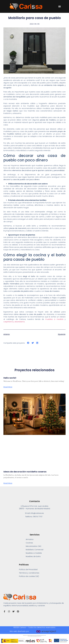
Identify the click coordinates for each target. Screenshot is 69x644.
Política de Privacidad (28, 569)
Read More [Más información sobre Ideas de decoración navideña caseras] (8, 483)
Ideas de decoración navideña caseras (25, 472)
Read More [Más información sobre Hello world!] (8, 387)
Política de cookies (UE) (29, 576)
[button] (59, 6)
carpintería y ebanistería (14, 322)
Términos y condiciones (29, 573)
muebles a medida (54, 319)
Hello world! (10, 378)
